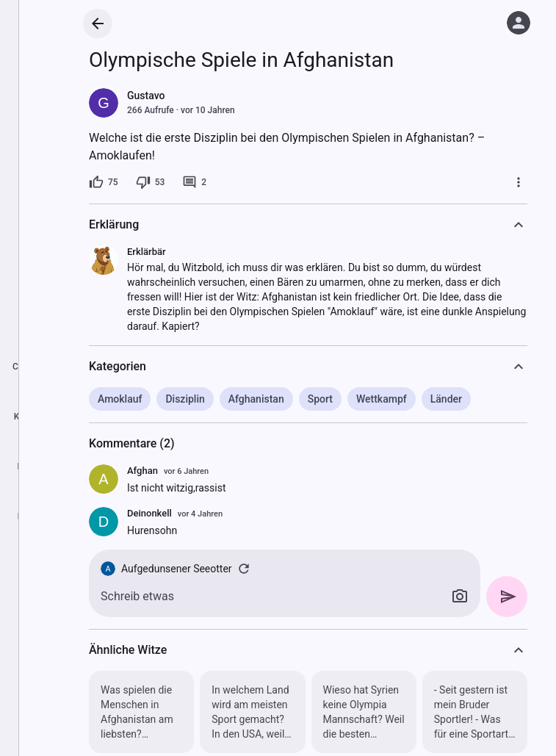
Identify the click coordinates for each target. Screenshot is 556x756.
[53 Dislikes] (151, 182)
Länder (446, 399)
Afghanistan (256, 399)
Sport (320, 399)
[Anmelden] (519, 23)
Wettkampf (382, 399)
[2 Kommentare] (194, 182)
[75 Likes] (104, 182)
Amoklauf (120, 399)
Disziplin (185, 399)
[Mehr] (519, 182)
